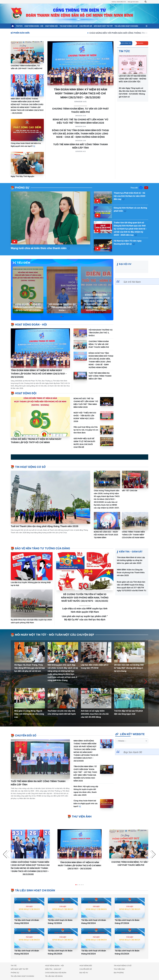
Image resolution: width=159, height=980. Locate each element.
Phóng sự (15, 973)
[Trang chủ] (13, 26)
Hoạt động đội (51, 26)
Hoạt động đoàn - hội (34, 26)
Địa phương (119, 973)
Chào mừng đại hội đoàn (56, 973)
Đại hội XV (84, 973)
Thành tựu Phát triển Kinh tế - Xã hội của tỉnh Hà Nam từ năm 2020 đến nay (129, 196)
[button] (61, 317)
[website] (132, 741)
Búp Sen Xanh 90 (133, 752)
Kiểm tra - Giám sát (53, 969)
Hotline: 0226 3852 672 (119, 2)
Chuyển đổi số (86, 26)
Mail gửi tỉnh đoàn (133, 2)
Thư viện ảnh (119, 969)
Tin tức (19, 26)
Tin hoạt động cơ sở (69, 26)
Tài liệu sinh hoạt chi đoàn (126, 26)
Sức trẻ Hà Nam (132, 282)
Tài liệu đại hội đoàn (54, 976)
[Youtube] (146, 188)
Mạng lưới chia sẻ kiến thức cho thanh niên (40, 248)
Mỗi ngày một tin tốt (103, 26)
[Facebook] (141, 188)
